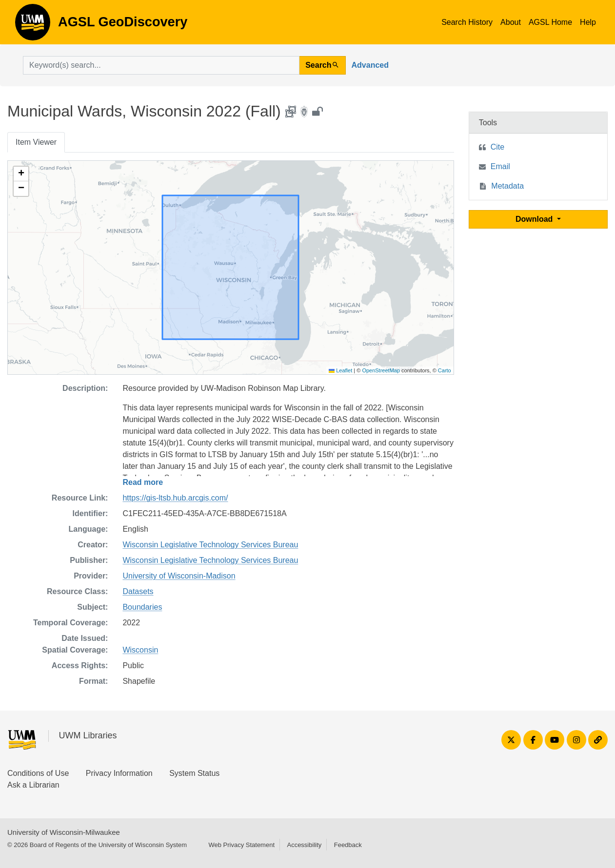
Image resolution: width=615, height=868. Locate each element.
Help (588, 22)
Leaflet (340, 370)
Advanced (370, 65)
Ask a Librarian (33, 785)
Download (535, 219)
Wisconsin (140, 650)
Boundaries (142, 607)
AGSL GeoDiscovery (33, 25)
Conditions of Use (38, 773)
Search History (467, 22)
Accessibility (304, 845)
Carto (445, 370)
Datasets (138, 591)
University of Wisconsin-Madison (179, 576)
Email (500, 166)
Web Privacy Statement (241, 845)
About (511, 22)
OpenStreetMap (381, 370)
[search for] (161, 65)
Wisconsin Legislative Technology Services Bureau (210, 545)
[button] (21, 174)
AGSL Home (550, 22)
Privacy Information (119, 773)
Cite (497, 147)
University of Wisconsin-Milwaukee (64, 832)
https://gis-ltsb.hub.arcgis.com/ (175, 498)
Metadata (507, 186)
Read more (143, 482)
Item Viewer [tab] (36, 142)
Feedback (348, 845)
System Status (194, 773)
